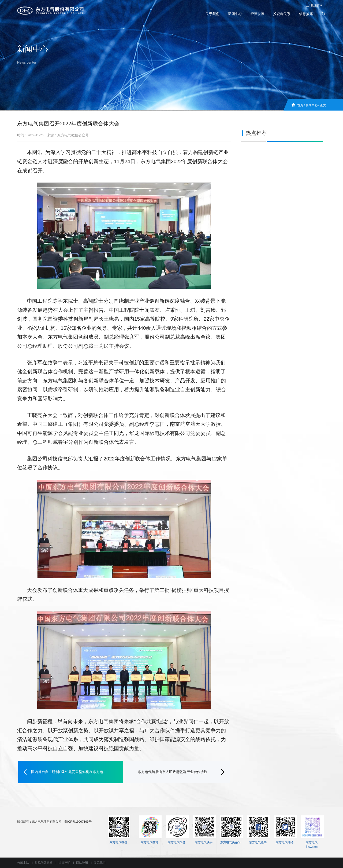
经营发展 (258, 14)
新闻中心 (235, 14)
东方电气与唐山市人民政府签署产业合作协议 (173, 772)
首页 (300, 105)
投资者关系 (282, 14)
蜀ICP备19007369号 (78, 822)
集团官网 (314, 6)
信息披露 (306, 14)
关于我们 (212, 14)
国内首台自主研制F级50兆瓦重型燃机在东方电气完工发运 (71, 772)
